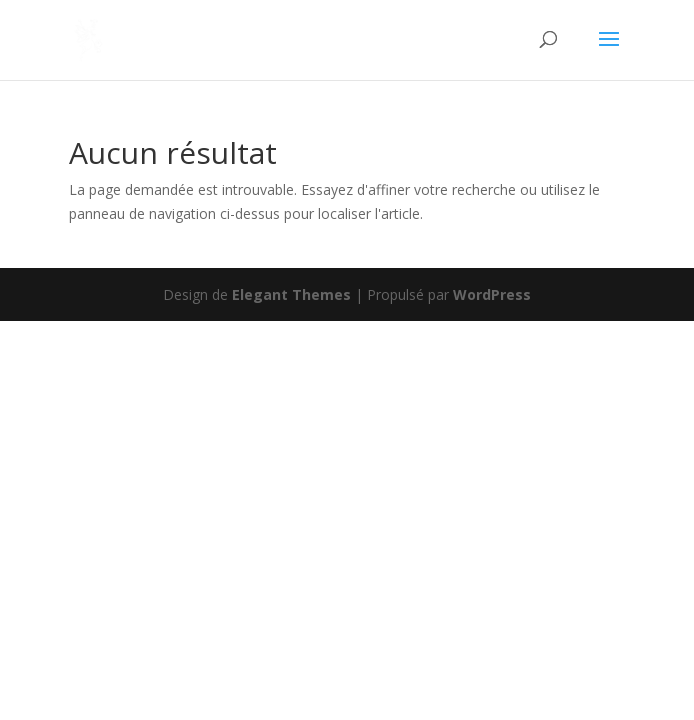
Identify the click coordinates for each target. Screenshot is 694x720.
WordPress (492, 294)
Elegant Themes (291, 294)
